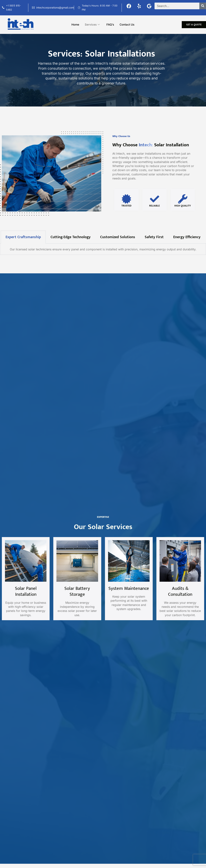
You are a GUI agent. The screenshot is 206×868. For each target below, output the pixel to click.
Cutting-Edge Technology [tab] (71, 240)
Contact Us (127, 25)
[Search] (203, 6)
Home (75, 25)
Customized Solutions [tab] (118, 240)
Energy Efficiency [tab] (187, 240)
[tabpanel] (103, 252)
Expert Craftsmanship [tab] (23, 240)
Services (92, 25)
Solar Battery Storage (77, 592)
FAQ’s (110, 25)
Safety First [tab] (154, 240)
